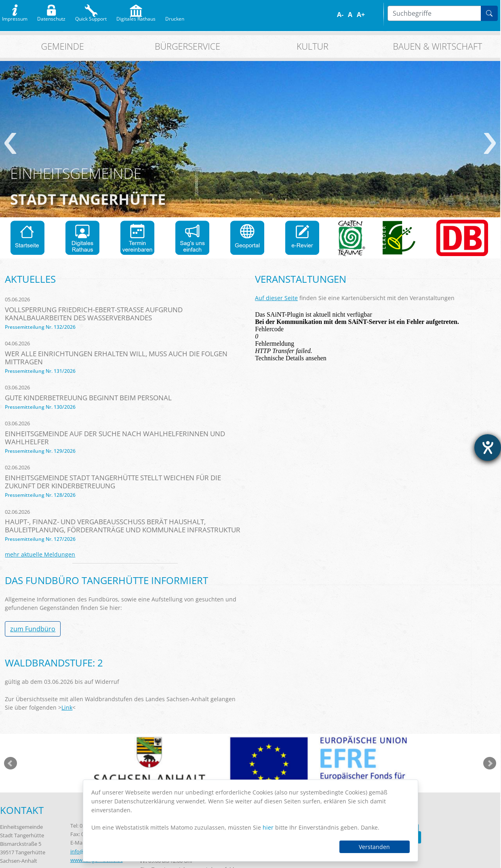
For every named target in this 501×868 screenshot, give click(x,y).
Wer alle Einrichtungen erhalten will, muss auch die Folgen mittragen (116, 358)
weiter (490, 143)
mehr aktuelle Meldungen (40, 554)
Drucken (175, 17)
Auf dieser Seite (276, 298)
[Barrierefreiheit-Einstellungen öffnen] (488, 448)
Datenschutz (51, 17)
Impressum (15, 17)
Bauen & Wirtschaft (437, 46)
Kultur (313, 46)
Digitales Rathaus (136, 17)
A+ (361, 15)
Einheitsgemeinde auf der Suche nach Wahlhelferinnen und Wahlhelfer (115, 438)
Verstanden (374, 847)
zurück (10, 143)
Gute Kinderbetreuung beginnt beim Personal (88, 398)
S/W (379, 15)
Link (67, 707)
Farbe (374, 15)
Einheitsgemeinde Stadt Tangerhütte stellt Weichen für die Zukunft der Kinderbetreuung (113, 482)
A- (340, 15)
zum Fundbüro (33, 629)
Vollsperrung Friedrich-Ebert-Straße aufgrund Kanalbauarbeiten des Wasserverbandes (94, 314)
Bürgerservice (187, 46)
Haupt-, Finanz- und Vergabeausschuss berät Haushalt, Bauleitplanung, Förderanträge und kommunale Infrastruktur (123, 526)
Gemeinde (63, 46)
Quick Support (91, 17)
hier (268, 827)
